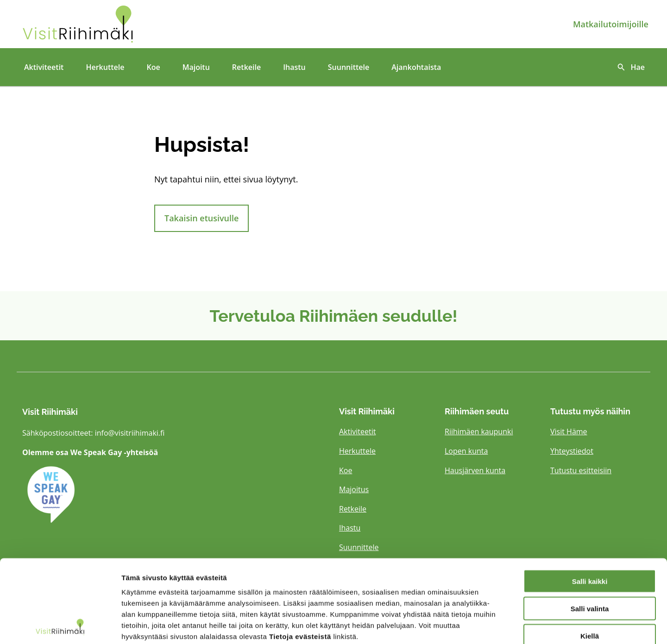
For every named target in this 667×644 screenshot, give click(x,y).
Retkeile (246, 67)
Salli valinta (590, 558)
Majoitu (196, 67)
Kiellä (590, 585)
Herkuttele (105, 67)
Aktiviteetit (44, 67)
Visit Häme (569, 431)
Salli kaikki (590, 530)
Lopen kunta (466, 451)
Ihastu (294, 67)
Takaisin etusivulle (201, 218)
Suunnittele (349, 67)
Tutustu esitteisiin (581, 470)
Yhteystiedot (572, 451)
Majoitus (354, 489)
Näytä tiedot (495, 626)
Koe (153, 67)
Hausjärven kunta (475, 470)
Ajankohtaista (416, 67)
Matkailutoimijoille (611, 24)
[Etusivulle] (122, 24)
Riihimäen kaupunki (479, 431)
